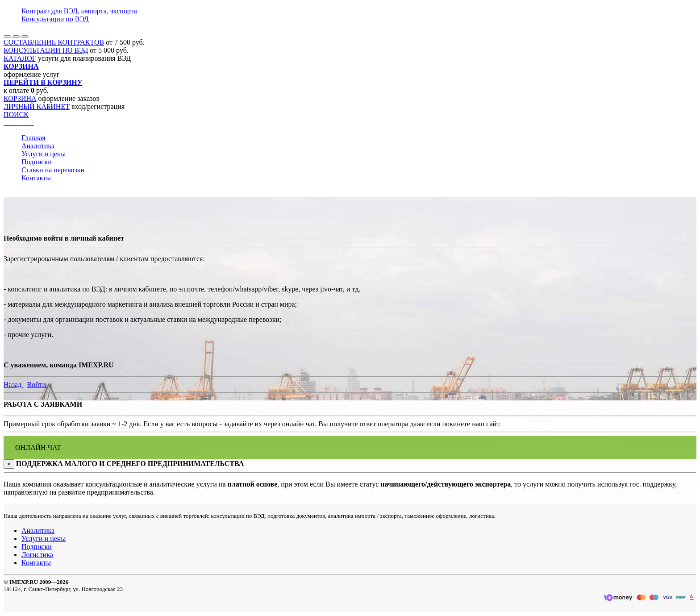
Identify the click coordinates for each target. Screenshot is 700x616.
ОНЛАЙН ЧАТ (38, 447)
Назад (13, 385)
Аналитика (38, 146)
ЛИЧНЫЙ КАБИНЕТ (37, 106)
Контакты (36, 178)
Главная (33, 138)
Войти (36, 385)
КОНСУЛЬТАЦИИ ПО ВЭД (46, 50)
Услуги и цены (44, 154)
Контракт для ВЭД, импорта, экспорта (79, 11)
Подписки (37, 162)
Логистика (37, 555)
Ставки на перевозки (53, 170)
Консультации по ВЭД (55, 19)
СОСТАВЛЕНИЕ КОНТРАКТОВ (54, 42)
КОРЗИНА (20, 98)
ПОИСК (16, 114)
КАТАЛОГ (20, 58)
